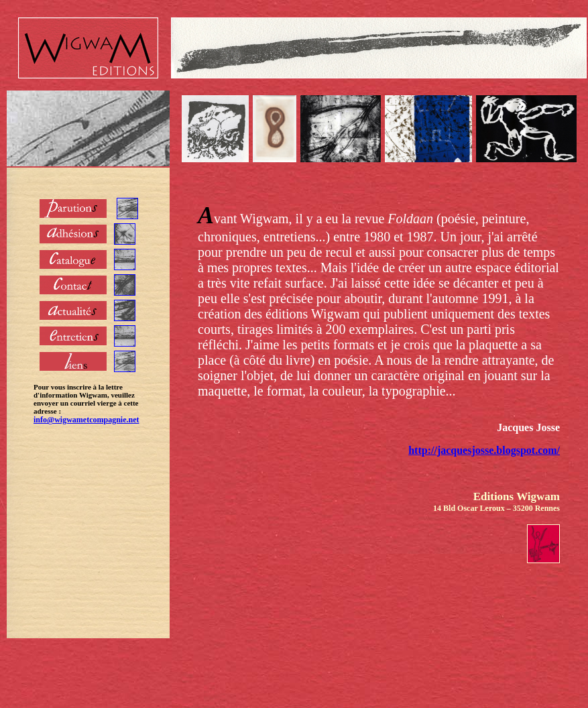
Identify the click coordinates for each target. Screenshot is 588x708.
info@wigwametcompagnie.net (86, 420)
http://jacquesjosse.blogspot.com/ (484, 450)
